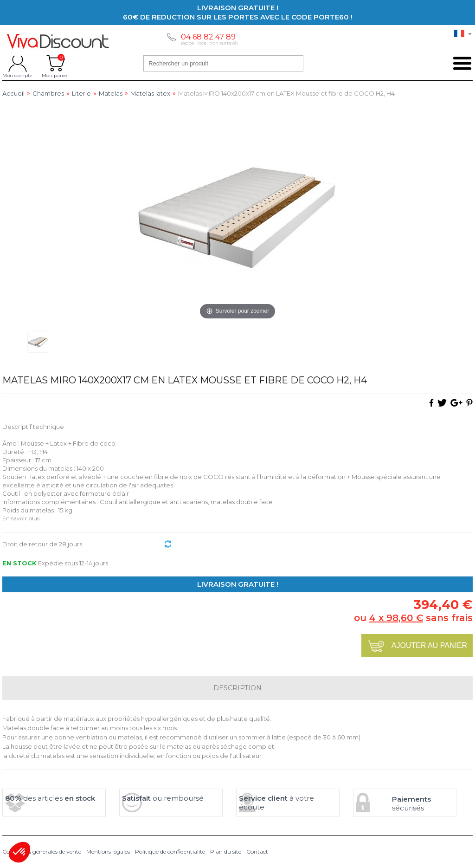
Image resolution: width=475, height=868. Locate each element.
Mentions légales (108, 852)
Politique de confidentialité (170, 852)
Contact (257, 852)
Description (237, 688)
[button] (19, 852)
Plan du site (226, 852)
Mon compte (17, 63)
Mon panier (55, 63)
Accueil (13, 94)
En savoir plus (21, 518)
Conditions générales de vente (42, 852)
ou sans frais (413, 618)
